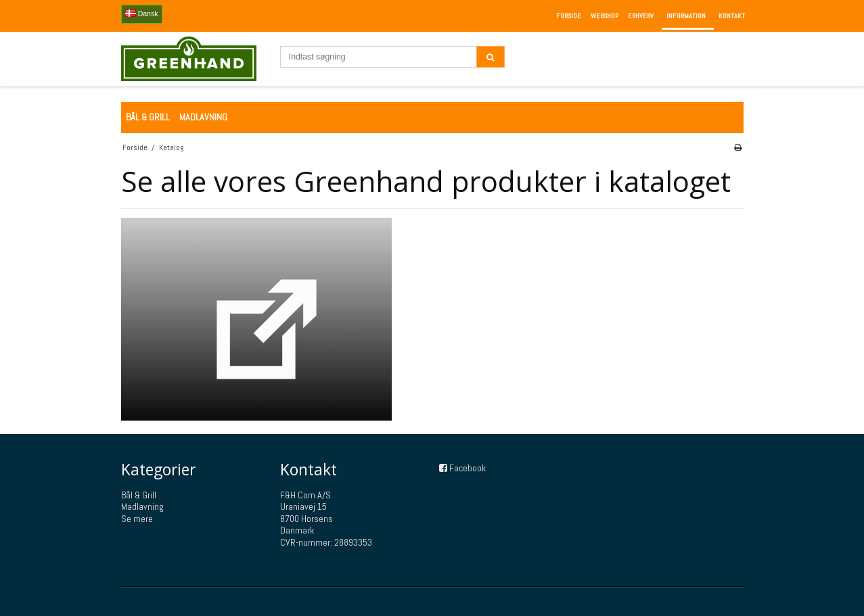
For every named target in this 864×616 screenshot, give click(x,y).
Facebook (468, 468)
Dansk (142, 14)
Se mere (137, 519)
